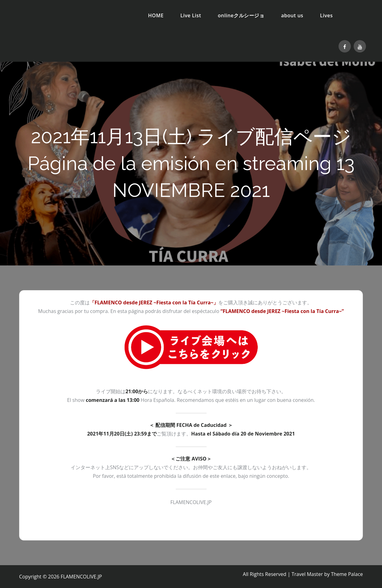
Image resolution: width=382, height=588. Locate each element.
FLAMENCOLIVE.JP (81, 577)
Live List (191, 15)
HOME (156, 15)
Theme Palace (347, 574)
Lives (327, 15)
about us (292, 15)
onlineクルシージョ (241, 15)
